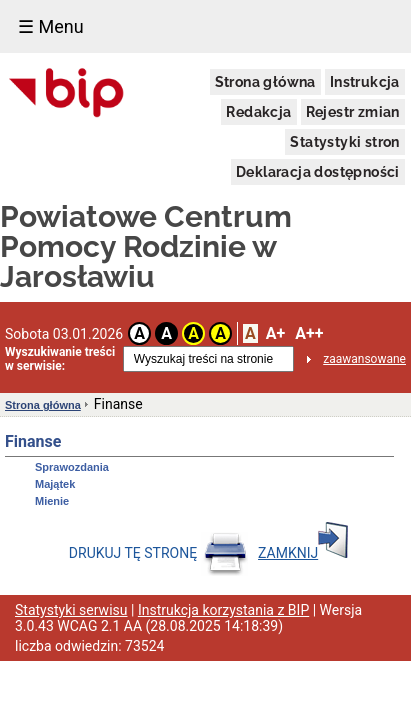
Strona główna (265, 82)
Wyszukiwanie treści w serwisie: (60, 359)
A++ (309, 333)
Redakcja (258, 112)
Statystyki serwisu (71, 610)
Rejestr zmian (353, 112)
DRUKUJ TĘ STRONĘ (158, 553)
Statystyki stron (344, 142)
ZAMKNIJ (303, 553)
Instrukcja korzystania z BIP (223, 610)
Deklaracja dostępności (318, 172)
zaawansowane (364, 359)
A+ (275, 333)
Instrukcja (365, 82)
